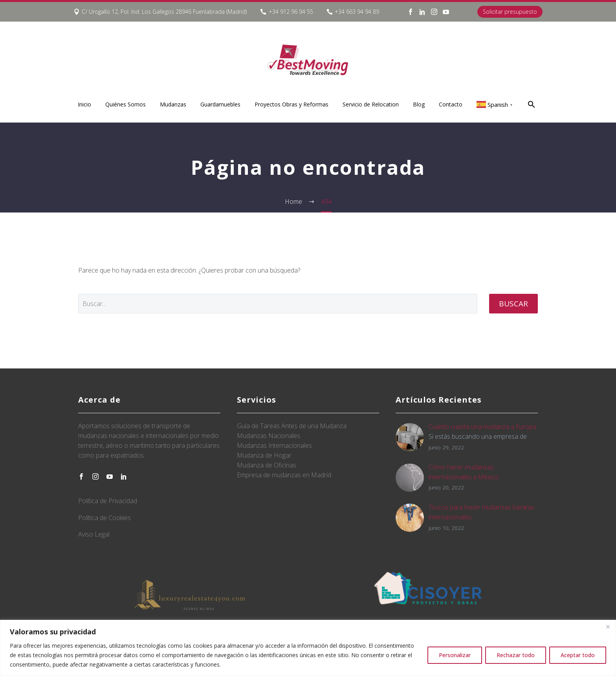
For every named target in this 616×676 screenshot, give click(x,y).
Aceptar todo (578, 655)
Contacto (451, 104)
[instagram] (95, 476)
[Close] (608, 627)
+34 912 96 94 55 (291, 12)
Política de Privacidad (108, 501)
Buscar (513, 304)
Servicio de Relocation (371, 104)
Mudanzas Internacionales (274, 445)
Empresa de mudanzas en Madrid (284, 475)
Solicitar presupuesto (510, 12)
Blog (419, 104)
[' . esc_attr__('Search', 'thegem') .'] (278, 304)
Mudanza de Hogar (264, 455)
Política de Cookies (104, 518)
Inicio (84, 104)
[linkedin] (124, 476)
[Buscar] (531, 104)
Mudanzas (173, 104)
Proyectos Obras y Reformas (291, 104)
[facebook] (81, 476)
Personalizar (455, 655)
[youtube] (110, 476)
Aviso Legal (94, 534)
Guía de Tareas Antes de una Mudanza (292, 426)
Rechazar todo (516, 655)
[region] (308, 648)
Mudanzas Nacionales (269, 436)
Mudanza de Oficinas (267, 465)
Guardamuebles (220, 104)
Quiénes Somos (126, 104)
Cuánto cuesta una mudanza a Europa (482, 427)
